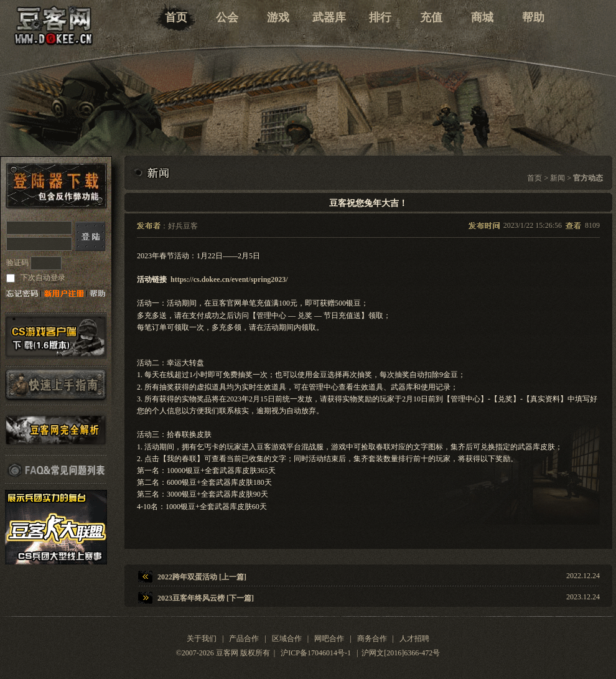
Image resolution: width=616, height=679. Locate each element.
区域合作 (287, 639)
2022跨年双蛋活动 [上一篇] (202, 577)
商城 (482, 17)
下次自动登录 (42, 278)
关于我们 (202, 639)
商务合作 (372, 639)
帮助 (533, 17)
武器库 (329, 17)
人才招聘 (414, 639)
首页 (176, 17)
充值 (431, 17)
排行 (380, 17)
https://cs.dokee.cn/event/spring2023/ (229, 279)
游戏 (278, 17)
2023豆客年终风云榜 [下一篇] (206, 598)
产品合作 (244, 639)
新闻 (558, 178)
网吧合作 (329, 639)
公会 (227, 17)
